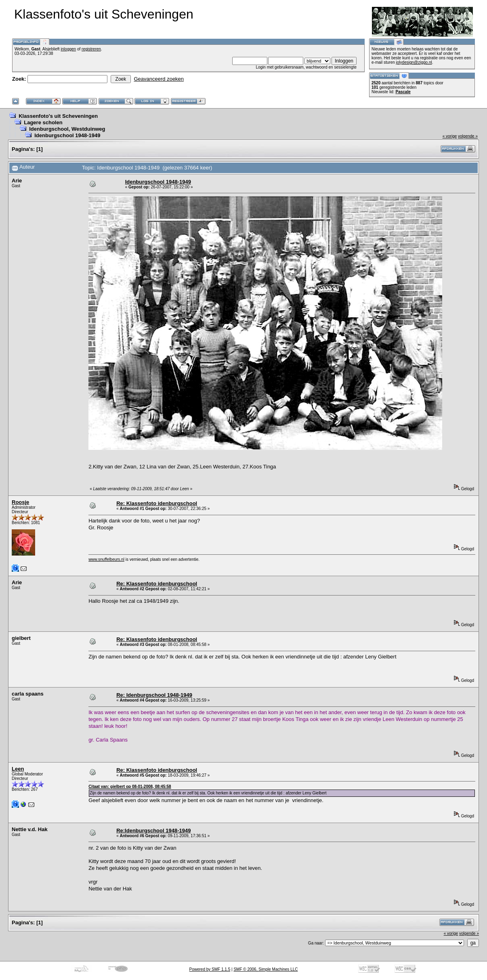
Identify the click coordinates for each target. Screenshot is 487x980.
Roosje (20, 502)
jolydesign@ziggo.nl (414, 62)
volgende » (468, 136)
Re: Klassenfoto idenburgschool (157, 503)
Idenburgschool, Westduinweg (67, 129)
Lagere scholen (43, 122)
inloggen (68, 49)
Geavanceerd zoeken (159, 79)
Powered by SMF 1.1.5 (210, 969)
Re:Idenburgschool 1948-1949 (153, 831)
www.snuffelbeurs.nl (106, 559)
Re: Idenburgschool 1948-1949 (154, 695)
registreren (91, 49)
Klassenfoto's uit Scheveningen (58, 116)
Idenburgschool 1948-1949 (67, 135)
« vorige (450, 136)
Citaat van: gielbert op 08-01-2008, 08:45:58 (130, 787)
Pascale (403, 92)
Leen (18, 769)
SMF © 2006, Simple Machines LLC (266, 969)
